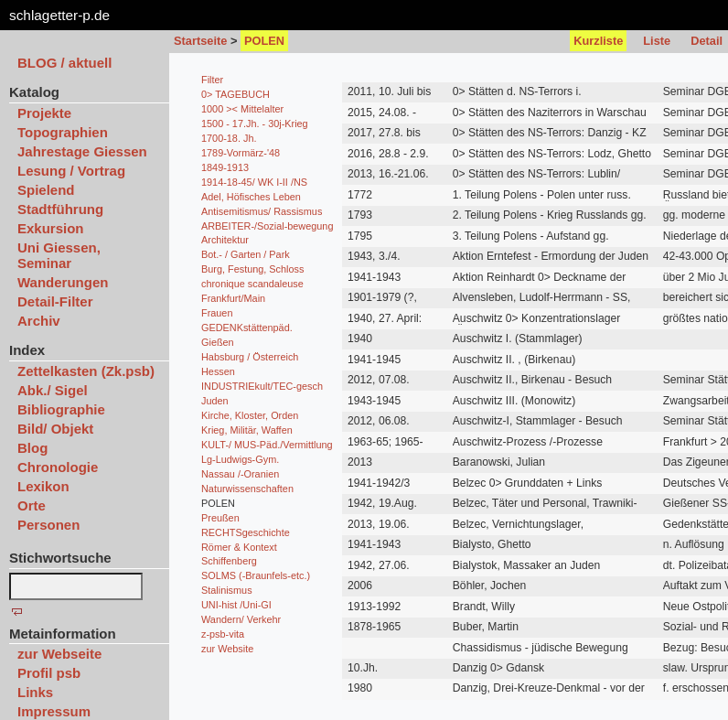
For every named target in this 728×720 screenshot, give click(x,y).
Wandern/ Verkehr (241, 619)
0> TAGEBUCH (236, 94)
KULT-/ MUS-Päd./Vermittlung (267, 445)
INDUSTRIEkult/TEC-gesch (262, 386)
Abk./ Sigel (53, 390)
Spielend (46, 190)
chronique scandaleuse (252, 284)
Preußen (220, 518)
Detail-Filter (55, 301)
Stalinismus (227, 590)
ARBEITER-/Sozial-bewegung (267, 226)
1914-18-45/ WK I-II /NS (254, 182)
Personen (48, 525)
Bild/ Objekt (55, 429)
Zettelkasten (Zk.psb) (86, 371)
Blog (32, 448)
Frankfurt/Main (233, 298)
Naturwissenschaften (247, 489)
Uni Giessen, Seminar (59, 255)
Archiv (39, 321)
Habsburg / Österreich (250, 357)
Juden (215, 401)
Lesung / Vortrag (71, 171)
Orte (32, 505)
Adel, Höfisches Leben (251, 197)
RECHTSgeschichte (246, 532)
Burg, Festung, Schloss (252, 269)
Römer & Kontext (239, 547)
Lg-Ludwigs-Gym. (240, 459)
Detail (707, 41)
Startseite (200, 41)
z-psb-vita (223, 634)
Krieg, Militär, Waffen (247, 430)
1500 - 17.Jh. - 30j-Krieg (255, 124)
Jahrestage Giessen (82, 151)
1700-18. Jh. (229, 138)
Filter (212, 80)
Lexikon (43, 486)
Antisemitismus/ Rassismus (262, 211)
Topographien (63, 132)
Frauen (217, 313)
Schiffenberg (229, 561)
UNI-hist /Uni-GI (236, 605)
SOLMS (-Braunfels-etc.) (256, 575)
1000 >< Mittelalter (242, 109)
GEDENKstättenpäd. (247, 328)
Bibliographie (61, 409)
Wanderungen (63, 282)
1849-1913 (225, 167)
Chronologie (58, 467)
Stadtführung (60, 209)
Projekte (44, 113)
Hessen (218, 371)
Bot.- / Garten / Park (246, 254)
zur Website (227, 649)
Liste (657, 41)
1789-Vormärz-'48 (241, 153)
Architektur (225, 240)
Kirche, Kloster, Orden (250, 415)
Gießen (218, 342)
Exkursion (51, 228)
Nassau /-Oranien (240, 474)
